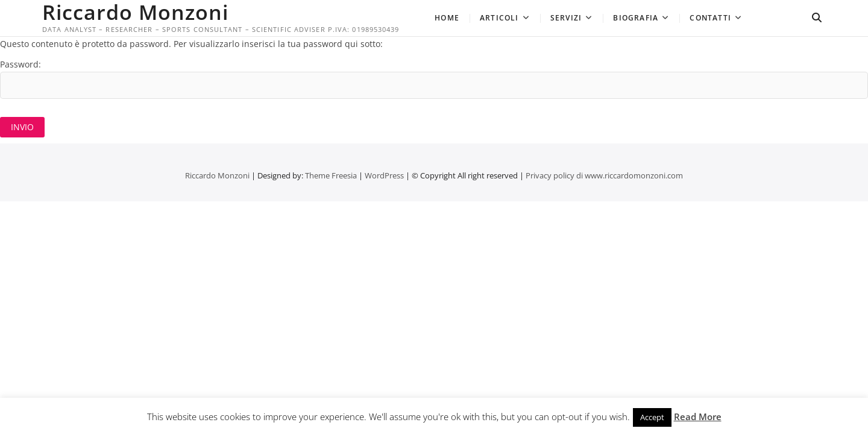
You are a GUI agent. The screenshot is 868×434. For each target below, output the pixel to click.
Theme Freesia (331, 175)
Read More (698, 417)
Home (447, 18)
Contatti (710, 18)
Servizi (566, 18)
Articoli (499, 18)
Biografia (636, 18)
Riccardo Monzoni (135, 12)
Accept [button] (652, 417)
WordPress (384, 175)
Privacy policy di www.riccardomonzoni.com (604, 175)
